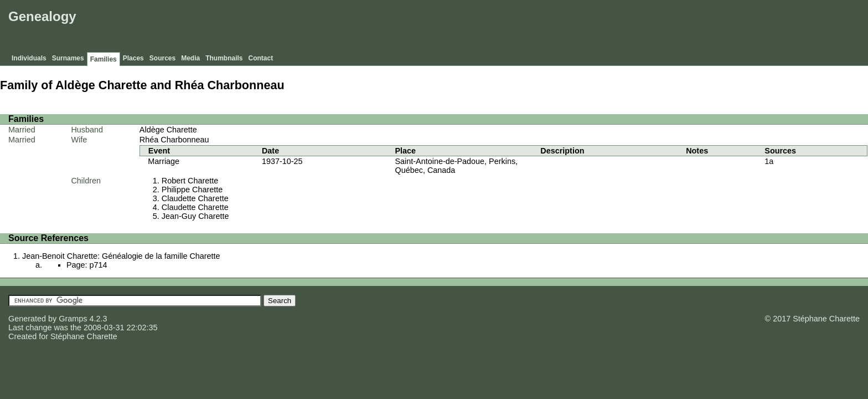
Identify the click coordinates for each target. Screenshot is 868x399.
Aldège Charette (168, 130)
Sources (162, 58)
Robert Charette (190, 181)
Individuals (29, 58)
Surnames (68, 58)
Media (190, 58)
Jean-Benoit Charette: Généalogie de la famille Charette (121, 256)
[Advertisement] (664, 28)
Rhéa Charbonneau (174, 140)
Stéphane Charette (84, 336)
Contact (261, 58)
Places (133, 58)
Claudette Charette (195, 198)
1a (769, 161)
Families (104, 59)
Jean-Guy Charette (195, 216)
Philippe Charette (192, 190)
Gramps (73, 319)
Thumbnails (224, 58)
